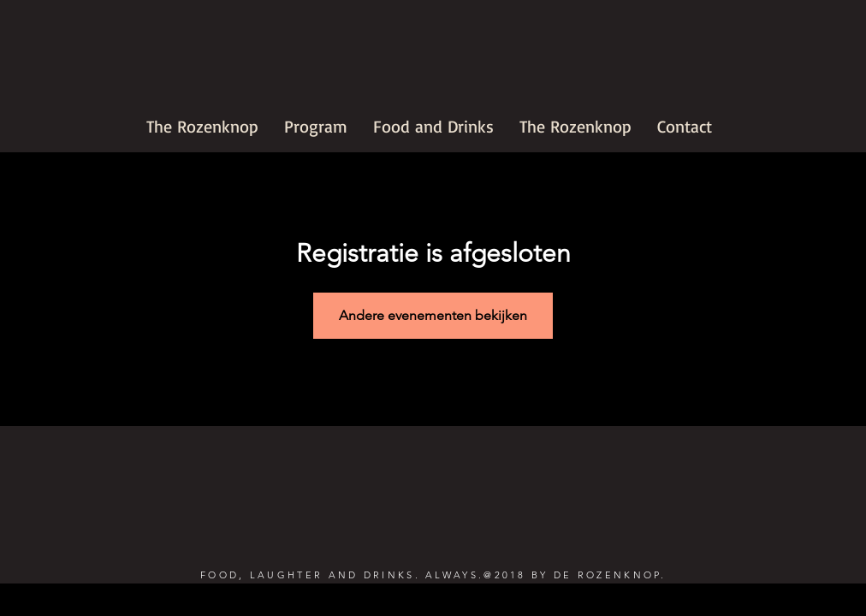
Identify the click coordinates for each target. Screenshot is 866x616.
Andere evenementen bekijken (433, 315)
